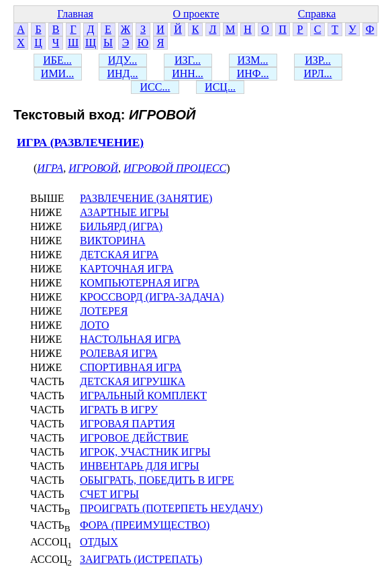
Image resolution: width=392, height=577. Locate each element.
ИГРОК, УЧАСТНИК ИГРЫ (145, 452)
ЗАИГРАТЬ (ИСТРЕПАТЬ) (141, 559)
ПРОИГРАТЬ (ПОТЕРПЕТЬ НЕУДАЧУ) (171, 508)
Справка (317, 14)
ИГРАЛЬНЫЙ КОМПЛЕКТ (143, 396)
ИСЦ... (220, 87)
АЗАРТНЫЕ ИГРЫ (125, 212)
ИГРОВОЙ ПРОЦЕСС (175, 168)
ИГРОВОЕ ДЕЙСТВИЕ (134, 438)
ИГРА (50, 168)
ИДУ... (122, 60)
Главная (75, 14)
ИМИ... (57, 73)
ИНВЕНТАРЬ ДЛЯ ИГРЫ (140, 466)
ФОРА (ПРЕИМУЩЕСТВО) (145, 525)
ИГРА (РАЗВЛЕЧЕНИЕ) (80, 143)
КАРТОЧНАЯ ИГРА (127, 269)
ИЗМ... (253, 60)
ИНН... (188, 73)
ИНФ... (253, 73)
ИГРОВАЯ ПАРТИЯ (128, 424)
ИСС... (155, 87)
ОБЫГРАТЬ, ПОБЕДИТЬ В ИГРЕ (157, 480)
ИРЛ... (317, 73)
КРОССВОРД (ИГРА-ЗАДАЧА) (152, 297)
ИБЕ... (57, 60)
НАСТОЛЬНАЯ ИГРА (130, 339)
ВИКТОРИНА (113, 241)
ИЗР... (317, 60)
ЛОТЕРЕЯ (104, 311)
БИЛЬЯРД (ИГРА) (121, 226)
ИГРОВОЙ (93, 168)
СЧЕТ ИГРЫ (109, 494)
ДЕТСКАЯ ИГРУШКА (133, 381)
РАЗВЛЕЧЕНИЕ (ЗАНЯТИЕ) (146, 198)
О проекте (196, 14)
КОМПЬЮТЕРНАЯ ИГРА (140, 283)
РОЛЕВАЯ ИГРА (119, 353)
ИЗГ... (188, 60)
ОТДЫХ (99, 542)
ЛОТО (95, 325)
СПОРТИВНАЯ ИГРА (131, 367)
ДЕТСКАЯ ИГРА (119, 255)
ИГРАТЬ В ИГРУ (119, 410)
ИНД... (122, 73)
